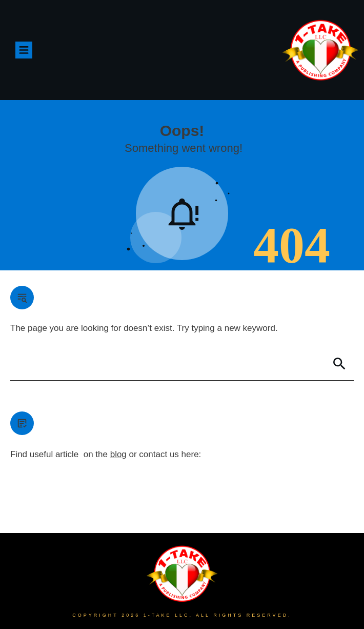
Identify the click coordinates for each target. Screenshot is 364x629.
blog (118, 454)
